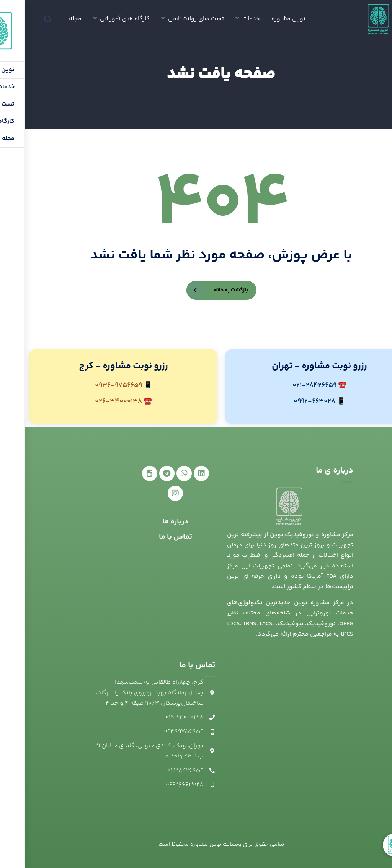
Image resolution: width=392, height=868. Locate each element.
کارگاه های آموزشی (100, 19)
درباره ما (150, 522)
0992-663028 (289, 401)
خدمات (226, 19)
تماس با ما (150, 537)
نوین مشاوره (263, 19)
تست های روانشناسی (171, 19)
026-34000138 (93, 401)
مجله (50, 19)
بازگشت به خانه (206, 290)
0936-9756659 (93, 385)
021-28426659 (289, 385)
